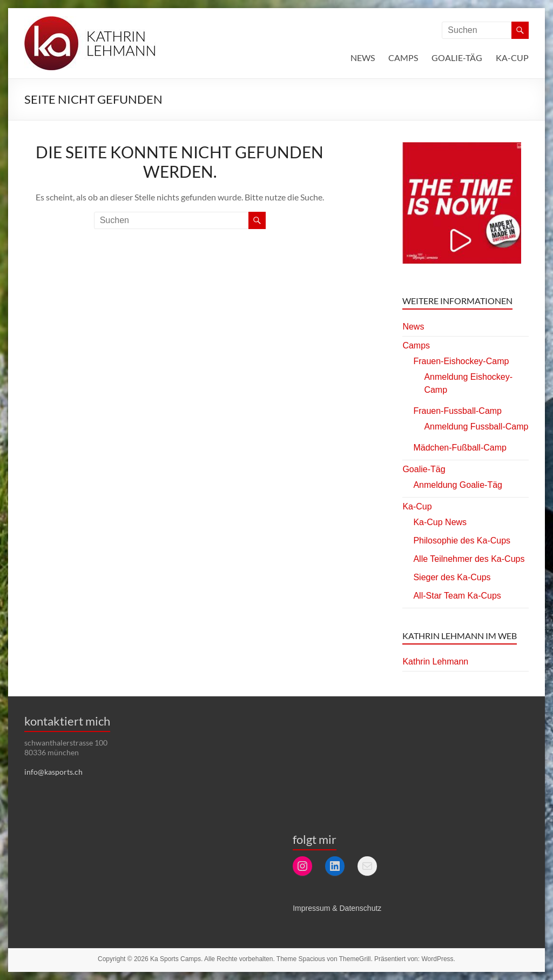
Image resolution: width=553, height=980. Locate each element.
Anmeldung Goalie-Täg (458, 485)
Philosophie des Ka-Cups (462, 541)
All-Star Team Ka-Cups (457, 596)
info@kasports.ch (53, 772)
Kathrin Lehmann (435, 662)
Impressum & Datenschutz (337, 908)
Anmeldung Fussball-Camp (476, 427)
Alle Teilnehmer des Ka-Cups (469, 559)
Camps (403, 58)
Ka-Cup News (440, 522)
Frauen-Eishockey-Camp (461, 361)
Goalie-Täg (457, 58)
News (363, 58)
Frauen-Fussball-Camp (457, 411)
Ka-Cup (512, 58)
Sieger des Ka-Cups (452, 577)
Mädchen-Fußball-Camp (460, 448)
